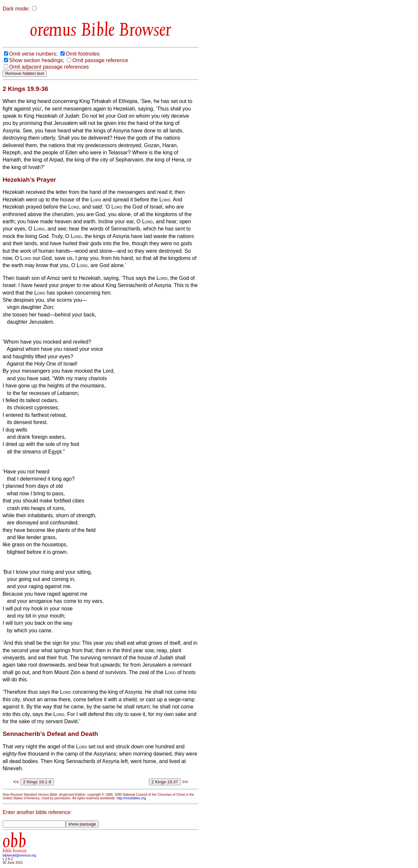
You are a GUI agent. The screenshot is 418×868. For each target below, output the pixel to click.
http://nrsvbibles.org (131, 798)
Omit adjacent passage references (49, 67)
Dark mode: (16, 9)
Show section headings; (37, 60)
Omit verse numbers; (33, 54)
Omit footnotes (83, 54)
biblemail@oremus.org (19, 855)
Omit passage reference (100, 60)
